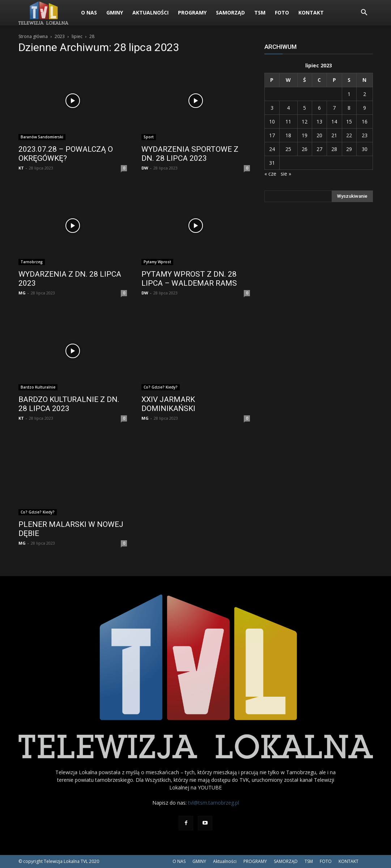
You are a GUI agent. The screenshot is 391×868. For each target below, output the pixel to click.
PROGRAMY (192, 12)
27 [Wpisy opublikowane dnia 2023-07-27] (319, 149)
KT (21, 168)
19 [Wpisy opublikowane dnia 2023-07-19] (305, 135)
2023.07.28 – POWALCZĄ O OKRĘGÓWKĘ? (66, 154)
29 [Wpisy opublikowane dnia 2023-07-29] (349, 149)
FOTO (282, 12)
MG (22, 293)
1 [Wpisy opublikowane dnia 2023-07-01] (349, 94)
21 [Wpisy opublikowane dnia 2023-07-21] (334, 135)
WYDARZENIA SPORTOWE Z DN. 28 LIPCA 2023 (190, 154)
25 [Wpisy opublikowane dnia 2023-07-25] (288, 149)
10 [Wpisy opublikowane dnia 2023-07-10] (272, 121)
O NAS (89, 12)
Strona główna (33, 36)
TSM (260, 12)
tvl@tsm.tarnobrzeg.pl (214, 803)
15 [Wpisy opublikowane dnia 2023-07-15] (349, 121)
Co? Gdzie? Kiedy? (161, 387)
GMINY (115, 12)
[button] (364, 13)
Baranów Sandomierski (42, 137)
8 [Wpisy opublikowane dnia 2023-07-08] (349, 108)
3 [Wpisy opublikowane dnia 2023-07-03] (272, 108)
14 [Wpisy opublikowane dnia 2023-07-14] (334, 121)
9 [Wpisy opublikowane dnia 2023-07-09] (365, 108)
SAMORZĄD (230, 12)
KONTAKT (311, 12)
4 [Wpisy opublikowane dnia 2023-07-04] (288, 108)
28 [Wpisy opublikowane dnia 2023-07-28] (334, 149)
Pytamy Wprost (157, 262)
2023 (60, 36)
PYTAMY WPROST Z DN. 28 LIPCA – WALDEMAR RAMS (189, 279)
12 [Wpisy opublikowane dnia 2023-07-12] (305, 121)
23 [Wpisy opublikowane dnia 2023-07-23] (365, 135)
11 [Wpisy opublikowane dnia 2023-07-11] (288, 121)
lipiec (77, 36)
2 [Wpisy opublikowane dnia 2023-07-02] (365, 94)
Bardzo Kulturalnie (38, 387)
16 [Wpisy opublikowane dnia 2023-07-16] (365, 121)
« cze (270, 174)
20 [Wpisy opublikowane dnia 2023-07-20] (319, 135)
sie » (286, 174)
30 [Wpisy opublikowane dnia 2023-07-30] (365, 149)
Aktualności (150, 12)
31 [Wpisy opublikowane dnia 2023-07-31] (272, 163)
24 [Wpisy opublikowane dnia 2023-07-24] (272, 149)
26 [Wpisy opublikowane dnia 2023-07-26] (305, 149)
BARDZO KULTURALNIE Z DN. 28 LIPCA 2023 (69, 404)
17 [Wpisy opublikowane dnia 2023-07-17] (272, 135)
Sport (149, 137)
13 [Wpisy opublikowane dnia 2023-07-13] (319, 121)
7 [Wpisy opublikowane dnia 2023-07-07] (334, 108)
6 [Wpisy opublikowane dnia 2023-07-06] (319, 108)
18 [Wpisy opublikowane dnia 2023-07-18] (288, 135)
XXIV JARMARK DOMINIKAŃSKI (168, 404)
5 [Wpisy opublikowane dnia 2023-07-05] (305, 108)
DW (145, 168)
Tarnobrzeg (32, 262)
